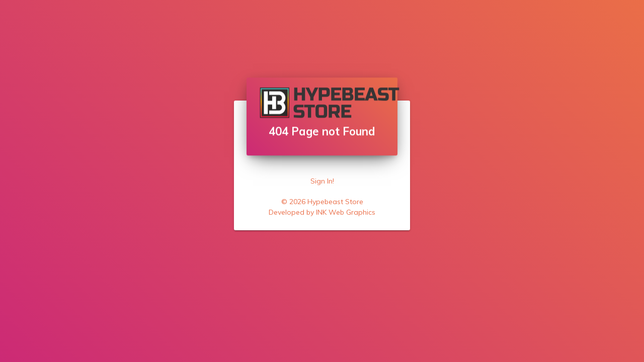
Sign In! (322, 181)
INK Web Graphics (346, 212)
